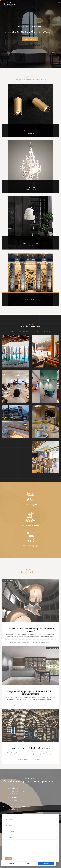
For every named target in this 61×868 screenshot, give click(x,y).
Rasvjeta (14, 642)
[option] (30, 34)
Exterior (28, 759)
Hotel (33, 332)
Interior (35, 642)
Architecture (23, 642)
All (12, 332)
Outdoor (47, 332)
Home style (29, 642)
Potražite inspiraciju (30, 39)
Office (39, 332)
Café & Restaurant (22, 332)
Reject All (29, 863)
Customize (12, 863)
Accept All (46, 863)
